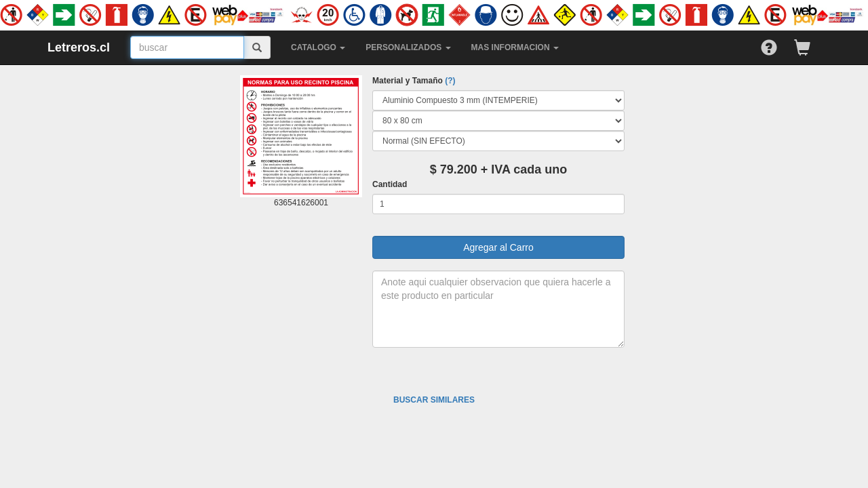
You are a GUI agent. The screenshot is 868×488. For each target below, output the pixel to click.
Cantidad (390, 184)
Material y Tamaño (414, 81)
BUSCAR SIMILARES (434, 400)
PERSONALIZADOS (408, 47)
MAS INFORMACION (515, 47)
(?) (450, 81)
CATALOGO (318, 47)
